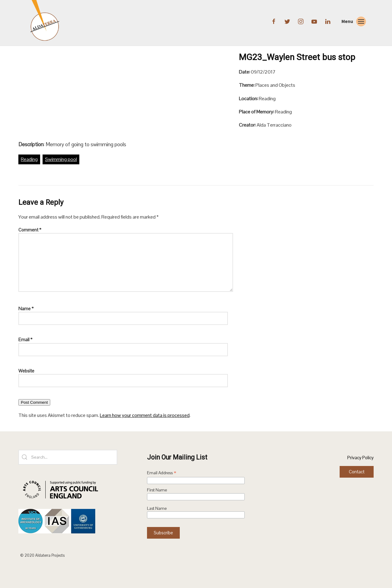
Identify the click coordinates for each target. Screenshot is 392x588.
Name (26, 309)
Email (25, 340)
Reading (29, 159)
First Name (157, 490)
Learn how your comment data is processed (145, 415)
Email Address (162, 473)
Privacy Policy (360, 458)
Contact (357, 472)
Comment (30, 230)
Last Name (157, 508)
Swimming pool (61, 159)
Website (26, 371)
